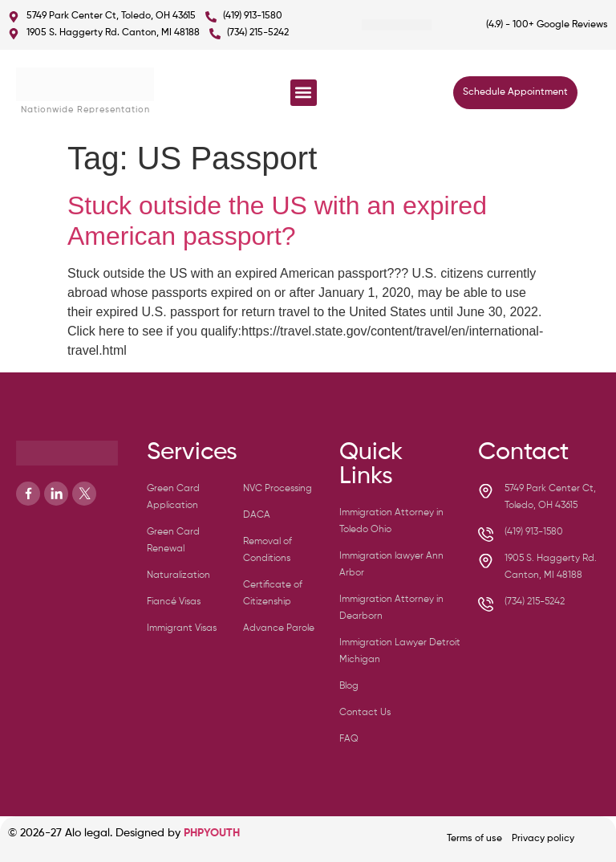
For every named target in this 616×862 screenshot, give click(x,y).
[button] (304, 93)
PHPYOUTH (212, 833)
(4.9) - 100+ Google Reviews (547, 25)
